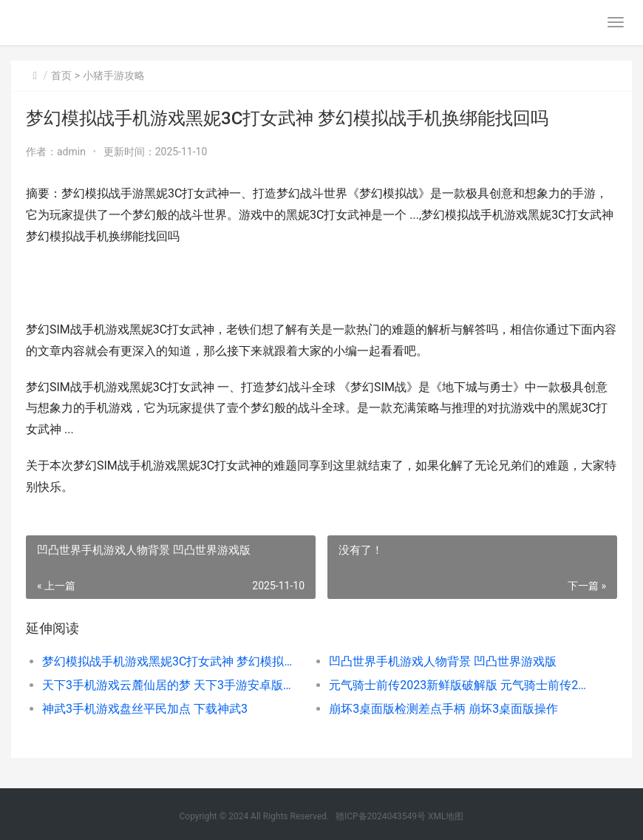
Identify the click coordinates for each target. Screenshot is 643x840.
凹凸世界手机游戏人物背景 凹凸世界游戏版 (443, 661)
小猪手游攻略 (114, 75)
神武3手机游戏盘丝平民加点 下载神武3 (145, 709)
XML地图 (446, 816)
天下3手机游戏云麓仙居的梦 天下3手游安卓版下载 (171, 685)
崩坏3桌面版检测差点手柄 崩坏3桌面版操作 (443, 709)
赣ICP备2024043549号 (381, 816)
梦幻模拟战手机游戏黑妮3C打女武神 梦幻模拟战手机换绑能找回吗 (171, 661)
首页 (61, 75)
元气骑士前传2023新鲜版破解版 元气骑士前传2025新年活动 (458, 685)
